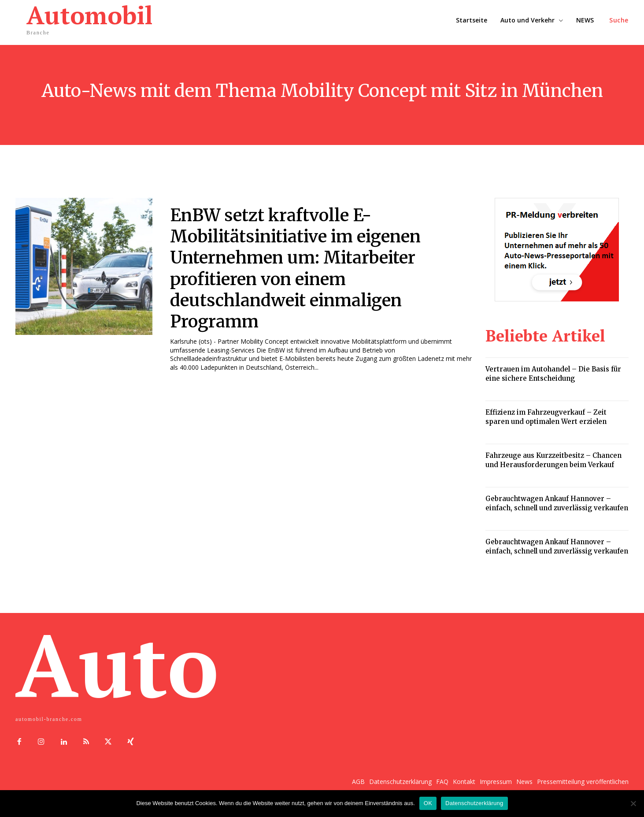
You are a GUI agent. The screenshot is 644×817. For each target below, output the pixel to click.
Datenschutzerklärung (474, 803)
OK (428, 803)
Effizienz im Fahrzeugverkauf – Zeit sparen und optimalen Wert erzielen (546, 417)
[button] (619, 20)
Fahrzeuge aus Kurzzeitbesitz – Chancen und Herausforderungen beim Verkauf (553, 460)
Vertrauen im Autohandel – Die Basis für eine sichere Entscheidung (553, 374)
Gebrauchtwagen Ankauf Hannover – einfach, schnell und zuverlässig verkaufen (557, 503)
